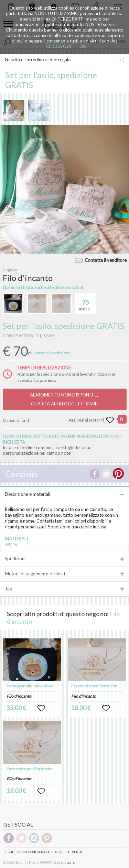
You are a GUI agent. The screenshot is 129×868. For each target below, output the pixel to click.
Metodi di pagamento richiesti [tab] (64, 574)
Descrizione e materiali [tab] (64, 494)
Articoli (85, 302)
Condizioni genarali (35, 852)
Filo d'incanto (19, 696)
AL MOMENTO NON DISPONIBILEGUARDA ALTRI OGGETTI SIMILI (64, 399)
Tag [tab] (64, 589)
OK (83, 46)
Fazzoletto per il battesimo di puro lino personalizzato (55, 769)
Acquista (62, 852)
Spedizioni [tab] (64, 559)
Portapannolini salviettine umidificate (41, 686)
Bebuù (9, 852)
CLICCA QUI (59, 46)
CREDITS (69, 863)
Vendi (77, 852)
